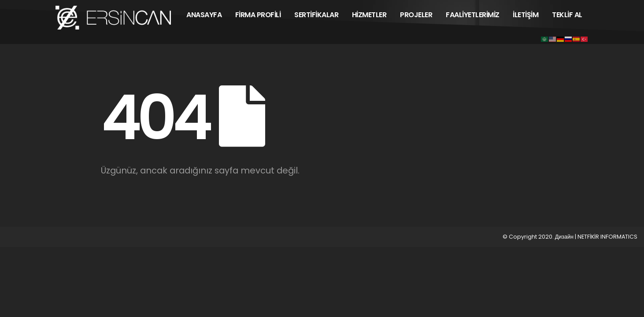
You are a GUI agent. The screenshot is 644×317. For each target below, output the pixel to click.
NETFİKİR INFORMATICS (607, 237)
